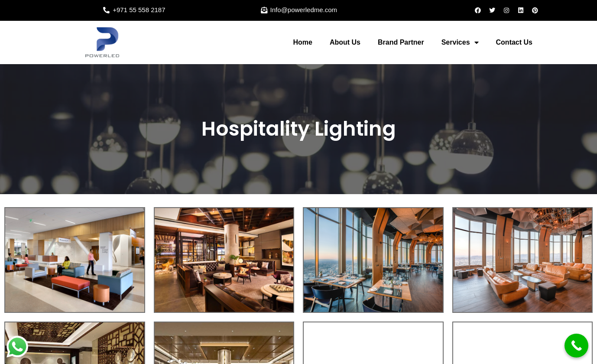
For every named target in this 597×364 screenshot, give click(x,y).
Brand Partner (401, 42)
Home (302, 42)
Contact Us (514, 42)
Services (460, 42)
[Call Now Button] (576, 346)
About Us (345, 42)
